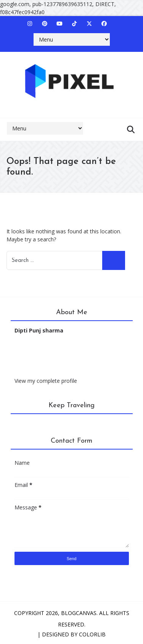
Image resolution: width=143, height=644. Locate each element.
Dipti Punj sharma (39, 330)
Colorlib (92, 634)
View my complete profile (46, 381)
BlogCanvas (79, 613)
